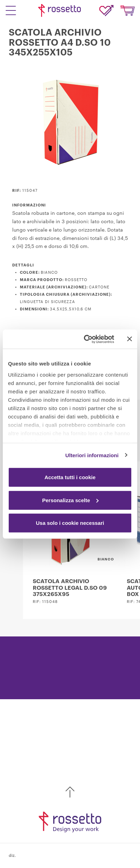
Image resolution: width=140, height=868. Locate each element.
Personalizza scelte (70, 500)
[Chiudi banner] (130, 339)
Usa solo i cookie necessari (70, 523)
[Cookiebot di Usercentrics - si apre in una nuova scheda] (86, 339)
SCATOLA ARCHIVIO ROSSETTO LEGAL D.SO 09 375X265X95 (70, 588)
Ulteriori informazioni (92, 455)
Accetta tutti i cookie (70, 477)
